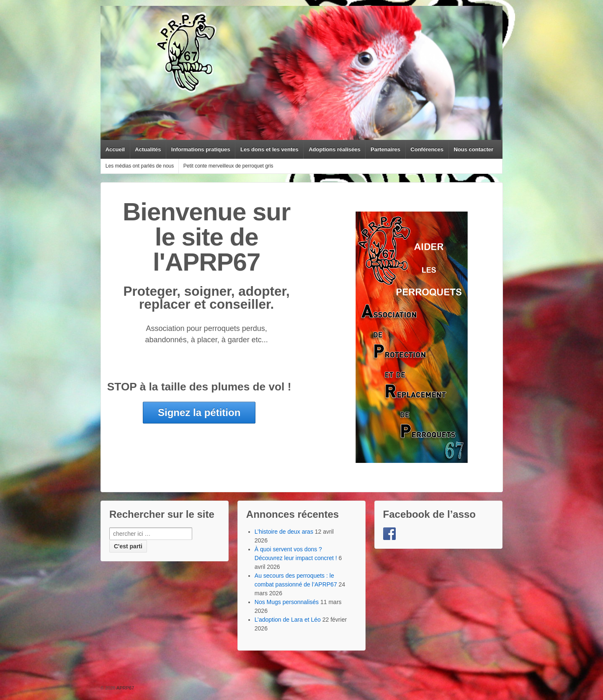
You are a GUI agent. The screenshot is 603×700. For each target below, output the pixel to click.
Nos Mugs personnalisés (287, 602)
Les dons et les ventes (269, 149)
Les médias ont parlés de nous (140, 166)
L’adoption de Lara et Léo (288, 620)
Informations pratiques (201, 149)
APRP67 (125, 688)
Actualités (148, 149)
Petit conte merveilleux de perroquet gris (228, 166)
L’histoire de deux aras (284, 532)
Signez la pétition (199, 412)
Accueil (115, 149)
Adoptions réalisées (335, 149)
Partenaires (385, 149)
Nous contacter (473, 149)
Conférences (427, 149)
